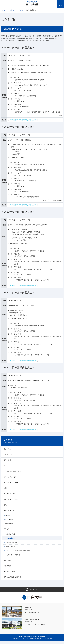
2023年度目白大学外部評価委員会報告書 (24, 208)
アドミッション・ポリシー (12, 474)
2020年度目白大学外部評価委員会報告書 (24, 433)
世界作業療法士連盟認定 (13, 558)
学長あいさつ (8, 458)
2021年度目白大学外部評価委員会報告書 (24, 364)
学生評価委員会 (10, 527)
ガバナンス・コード (10, 497)
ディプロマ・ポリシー (11, 485)
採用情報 (49, 641)
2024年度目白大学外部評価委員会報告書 (24, 123)
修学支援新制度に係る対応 (12, 580)
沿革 (5, 469)
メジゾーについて (9, 574)
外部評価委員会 (10, 541)
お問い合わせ (16, 641)
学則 (5, 491)
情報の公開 (7, 569)
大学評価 (20, 10)
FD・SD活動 (9, 522)
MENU (60, 6)
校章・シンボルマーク (11, 502)
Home (3, 10)
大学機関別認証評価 (11, 545)
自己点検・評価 (10, 537)
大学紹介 (11, 10)
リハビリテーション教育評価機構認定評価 (18, 554)
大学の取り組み (9, 513)
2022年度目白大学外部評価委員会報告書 (24, 289)
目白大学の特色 (9, 452)
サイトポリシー (25, 641)
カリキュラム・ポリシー (12, 480)
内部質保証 (9, 518)
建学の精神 (7, 463)
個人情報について (41, 641)
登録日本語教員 (10, 549)
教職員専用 (33, 641)
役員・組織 (7, 563)
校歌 (5, 508)
